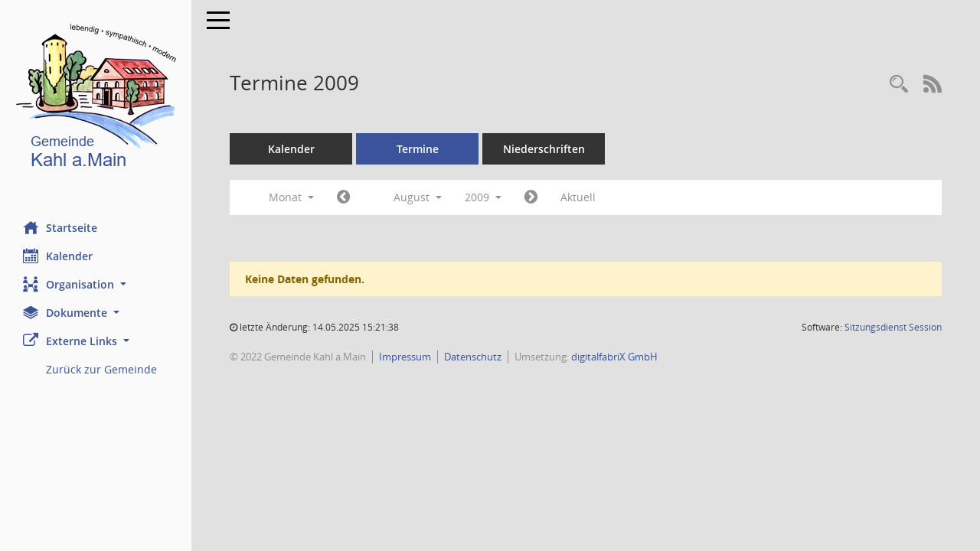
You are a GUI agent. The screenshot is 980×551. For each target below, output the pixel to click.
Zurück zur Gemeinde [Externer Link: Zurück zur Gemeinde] (101, 369)
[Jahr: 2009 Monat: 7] (343, 197)
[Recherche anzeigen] (899, 85)
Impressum (405, 357)
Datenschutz (473, 357)
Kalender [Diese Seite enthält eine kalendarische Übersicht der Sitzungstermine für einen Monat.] (58, 256)
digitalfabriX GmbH (614, 357)
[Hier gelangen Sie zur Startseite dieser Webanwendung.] (96, 99)
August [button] (418, 197)
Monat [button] (291, 197)
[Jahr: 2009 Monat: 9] (531, 197)
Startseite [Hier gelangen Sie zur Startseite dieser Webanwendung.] (60, 227)
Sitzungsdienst (893, 327)
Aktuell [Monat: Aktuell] (578, 197)
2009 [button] (483, 197)
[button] (96, 284)
